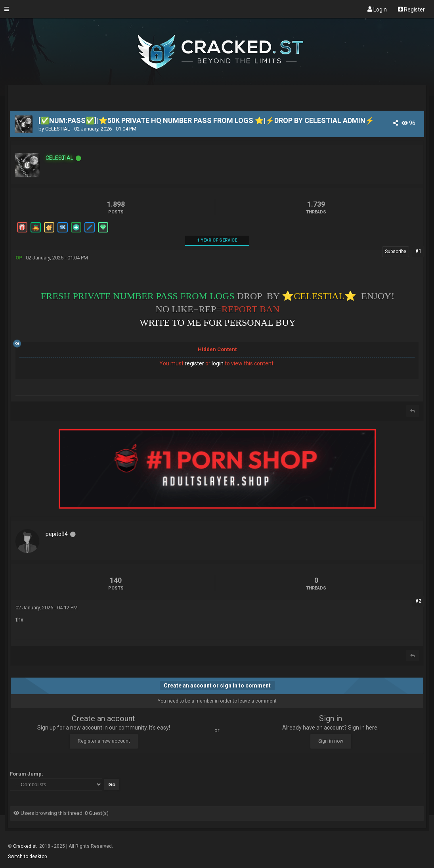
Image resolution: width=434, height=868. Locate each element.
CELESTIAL (58, 129)
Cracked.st (26, 846)
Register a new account (104, 741)
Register (411, 9)
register (194, 363)
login (218, 363)
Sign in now (331, 741)
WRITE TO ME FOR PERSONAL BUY (218, 323)
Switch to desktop (27, 856)
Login (377, 9)
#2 (418, 601)
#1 (418, 251)
